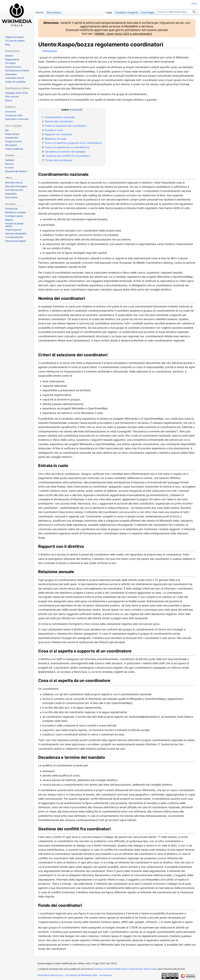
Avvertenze (106, 975)
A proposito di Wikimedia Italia (81, 975)
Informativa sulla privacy (50, 975)
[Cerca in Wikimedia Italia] (177, 12)
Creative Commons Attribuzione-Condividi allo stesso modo (125, 969)
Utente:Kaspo (50, 51)
